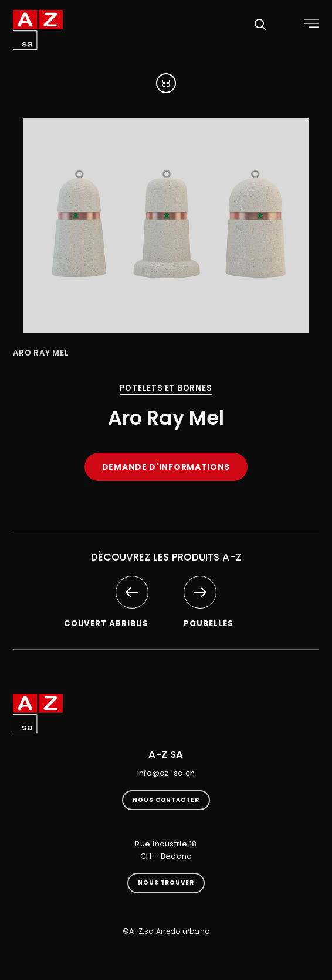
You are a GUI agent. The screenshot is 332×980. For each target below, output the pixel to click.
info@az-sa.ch (166, 773)
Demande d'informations (166, 467)
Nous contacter (166, 800)
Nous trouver (166, 882)
